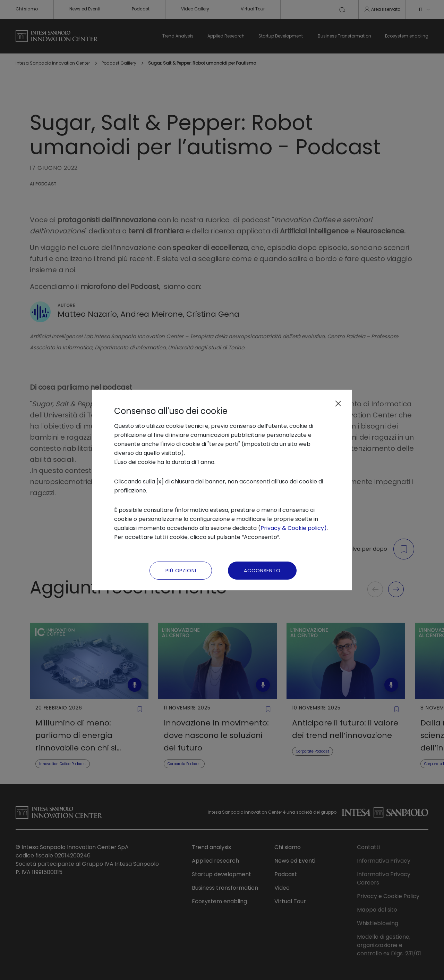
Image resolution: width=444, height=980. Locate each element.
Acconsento (262, 571)
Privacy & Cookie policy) (294, 528)
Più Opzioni (181, 571)
